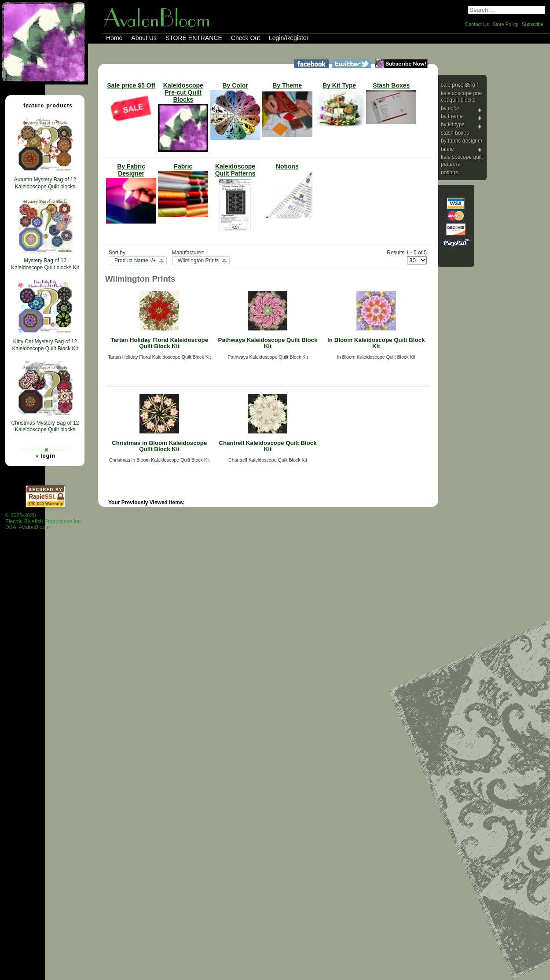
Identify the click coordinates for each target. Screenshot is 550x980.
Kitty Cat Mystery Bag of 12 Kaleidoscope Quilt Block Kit (45, 345)
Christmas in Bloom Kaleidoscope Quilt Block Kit (159, 446)
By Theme (452, 116)
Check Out (246, 38)
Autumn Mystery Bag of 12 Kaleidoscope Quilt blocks (45, 183)
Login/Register (289, 38)
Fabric (447, 149)
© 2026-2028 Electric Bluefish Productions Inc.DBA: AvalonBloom (44, 521)
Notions (449, 173)
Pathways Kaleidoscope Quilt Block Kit (268, 343)
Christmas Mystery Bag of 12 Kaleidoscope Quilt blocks (45, 426)
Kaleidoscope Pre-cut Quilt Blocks (462, 97)
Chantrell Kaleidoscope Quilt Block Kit (268, 446)
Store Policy (505, 24)
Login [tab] (44, 456)
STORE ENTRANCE (194, 38)
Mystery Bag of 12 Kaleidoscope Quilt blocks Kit (45, 264)
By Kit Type (453, 125)
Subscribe (533, 24)
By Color (450, 108)
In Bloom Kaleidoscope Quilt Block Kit (376, 343)
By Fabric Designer (462, 141)
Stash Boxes (455, 133)
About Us (144, 38)
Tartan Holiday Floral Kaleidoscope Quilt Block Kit (159, 343)
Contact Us (477, 24)
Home (114, 38)
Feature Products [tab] (44, 105)
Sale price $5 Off (460, 85)
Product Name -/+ (135, 261)
